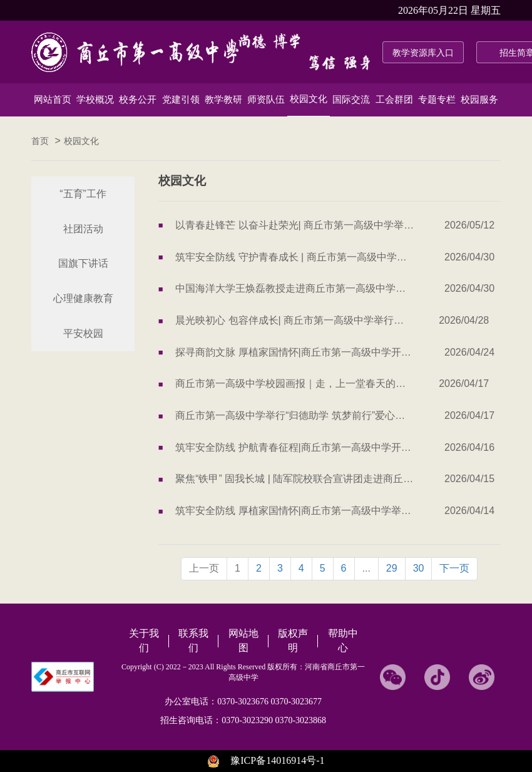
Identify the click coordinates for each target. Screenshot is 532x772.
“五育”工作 (83, 194)
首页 (40, 141)
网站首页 (53, 100)
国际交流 (351, 100)
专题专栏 (437, 100)
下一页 (454, 568)
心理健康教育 (83, 298)
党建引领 (181, 100)
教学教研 (223, 100)
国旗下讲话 (83, 263)
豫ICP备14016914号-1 (277, 760)
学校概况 (95, 100)
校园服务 (479, 100)
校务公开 (138, 100)
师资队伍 (266, 100)
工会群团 (394, 100)
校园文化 (309, 99)
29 (392, 568)
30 (419, 568)
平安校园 (83, 333)
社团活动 (83, 229)
